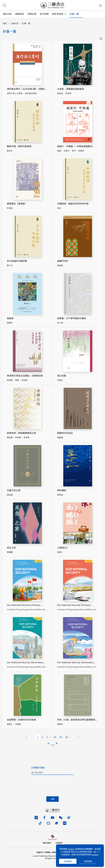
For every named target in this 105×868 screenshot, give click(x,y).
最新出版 (7, 14)
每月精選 (44, 14)
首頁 (5, 23)
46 (67, 737)
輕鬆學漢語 (58, 14)
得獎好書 (32, 14)
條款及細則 (47, 843)
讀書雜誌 (20, 14)
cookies (71, 849)
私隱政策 (59, 843)
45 (61, 737)
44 (55, 737)
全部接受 (68, 861)
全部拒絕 (88, 861)
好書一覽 (74, 14)
